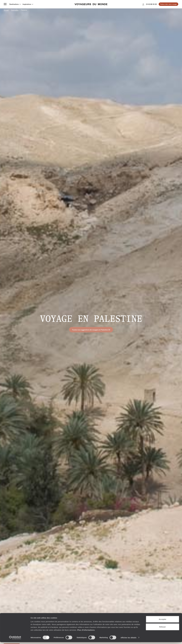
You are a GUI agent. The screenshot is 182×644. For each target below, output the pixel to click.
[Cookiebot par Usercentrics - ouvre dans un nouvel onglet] (15, 639)
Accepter (163, 621)
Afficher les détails (129, 639)
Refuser (163, 629)
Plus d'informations (86, 632)
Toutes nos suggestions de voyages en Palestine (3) (91, 330)
